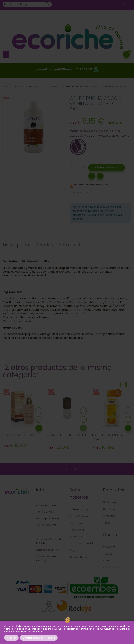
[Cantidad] (78, 167)
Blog (72, 550)
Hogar (106, 523)
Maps (41, 561)
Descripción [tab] (16, 244)
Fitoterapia (109, 502)
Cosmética (110, 509)
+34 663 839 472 (46, 525)
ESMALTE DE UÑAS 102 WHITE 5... (67, 437)
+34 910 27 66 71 (46, 512)
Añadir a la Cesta (107, 168)
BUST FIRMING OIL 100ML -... (21, 435)
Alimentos (109, 516)
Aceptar (11, 638)
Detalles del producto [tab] (59, 244)
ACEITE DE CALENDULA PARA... (107, 437)
